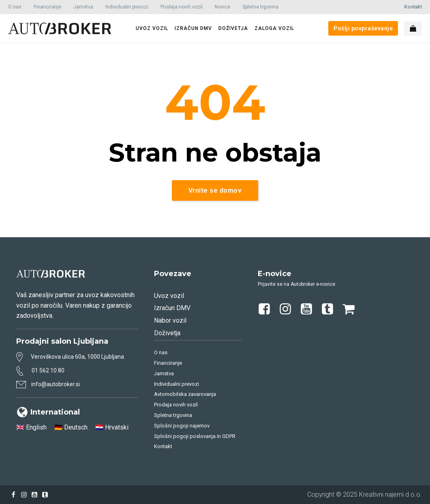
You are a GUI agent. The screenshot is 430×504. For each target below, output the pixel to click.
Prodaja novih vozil (182, 7)
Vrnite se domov (215, 190)
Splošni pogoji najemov (182, 426)
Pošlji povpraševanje (363, 28)
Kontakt (163, 446)
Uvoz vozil (169, 296)
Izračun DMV (172, 308)
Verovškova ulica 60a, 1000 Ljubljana (77, 357)
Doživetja (167, 333)
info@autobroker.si (56, 384)
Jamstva (83, 7)
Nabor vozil (170, 320)
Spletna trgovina (260, 7)
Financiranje (47, 7)
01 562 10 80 (48, 370)
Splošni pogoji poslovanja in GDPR (195, 436)
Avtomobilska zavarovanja (185, 394)
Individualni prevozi (127, 7)
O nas (15, 7)
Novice (222, 7)
